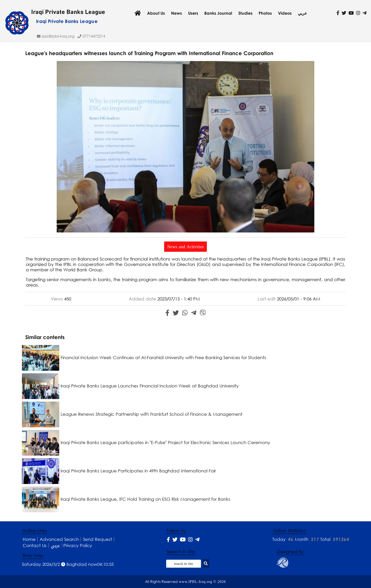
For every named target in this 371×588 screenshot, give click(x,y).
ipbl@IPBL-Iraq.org (58, 36)
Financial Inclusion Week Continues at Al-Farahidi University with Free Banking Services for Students (144, 357)
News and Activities (185, 247)
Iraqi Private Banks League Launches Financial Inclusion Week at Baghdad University (130, 386)
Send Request (98, 539)
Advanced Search (59, 539)
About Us (156, 13)
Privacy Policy (78, 545)
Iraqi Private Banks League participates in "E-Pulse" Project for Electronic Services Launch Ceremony (146, 442)
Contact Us (35, 545)
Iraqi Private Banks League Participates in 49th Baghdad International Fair (119, 471)
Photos (265, 13)
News (176, 13)
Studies (245, 13)
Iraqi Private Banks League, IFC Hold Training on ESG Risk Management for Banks (126, 499)
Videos (285, 13)
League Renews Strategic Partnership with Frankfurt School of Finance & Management (132, 414)
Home (29, 539)
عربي (302, 13)
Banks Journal (218, 13)
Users (193, 13)
